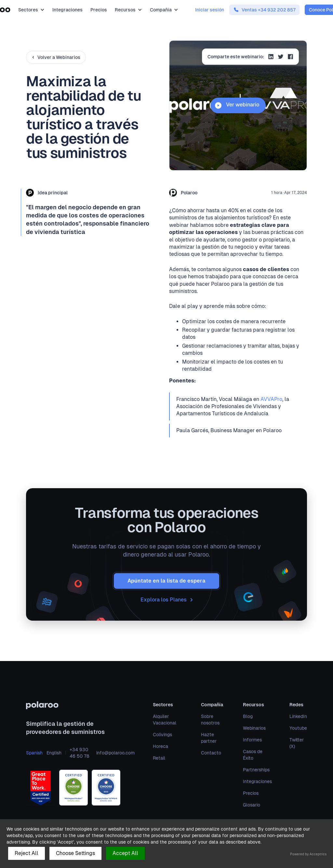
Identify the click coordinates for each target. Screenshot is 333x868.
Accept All (125, 853)
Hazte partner (209, 738)
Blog (248, 716)
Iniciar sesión (210, 10)
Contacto (211, 753)
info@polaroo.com (115, 753)
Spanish (34, 753)
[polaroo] (80, 705)
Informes (252, 740)
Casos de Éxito (253, 755)
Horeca (160, 746)
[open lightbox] (238, 105)
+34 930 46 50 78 (79, 753)
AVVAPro (271, 399)
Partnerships (256, 770)
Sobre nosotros (210, 720)
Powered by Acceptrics (308, 854)
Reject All (27, 853)
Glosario (252, 805)
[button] (31, 10)
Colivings (162, 735)
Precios (99, 10)
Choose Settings (75, 853)
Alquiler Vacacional (165, 720)
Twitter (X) (297, 743)
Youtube (298, 728)
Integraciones (67, 10)
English (54, 753)
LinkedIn (298, 716)
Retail (159, 758)
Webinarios (254, 728)
